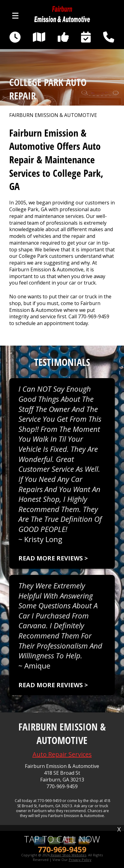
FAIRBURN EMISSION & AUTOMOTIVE (53, 115)
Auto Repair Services (62, 754)
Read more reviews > (53, 558)
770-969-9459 (94, 316)
